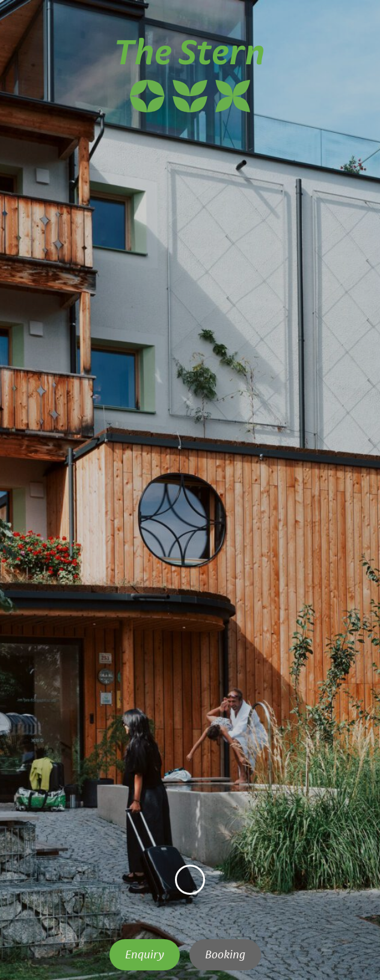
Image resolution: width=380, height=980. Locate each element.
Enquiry (145, 955)
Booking (225, 955)
